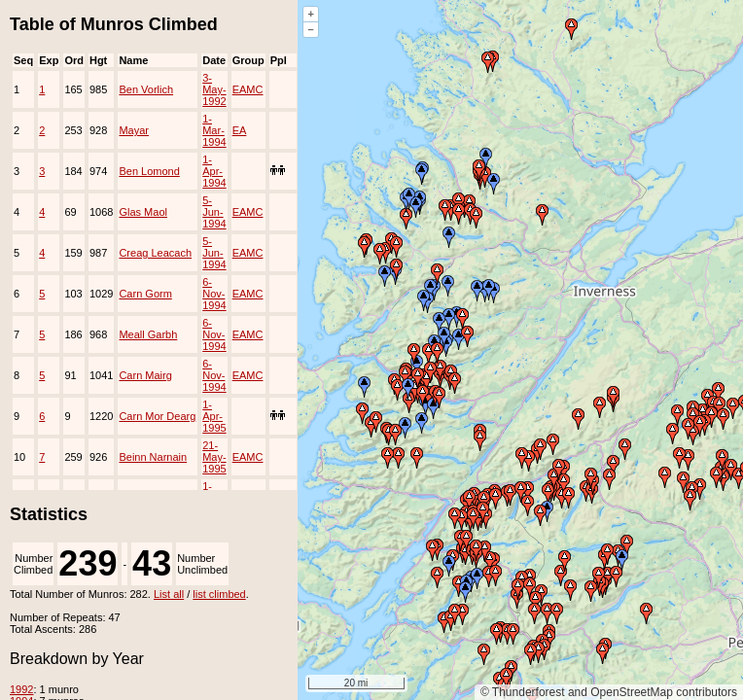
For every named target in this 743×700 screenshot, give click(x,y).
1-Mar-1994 (214, 130)
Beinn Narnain (153, 457)
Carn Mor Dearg (157, 416)
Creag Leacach (155, 253)
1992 (21, 689)
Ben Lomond (149, 171)
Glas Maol (143, 212)
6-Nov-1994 (214, 294)
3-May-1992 (214, 89)
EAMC (248, 89)
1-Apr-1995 (214, 416)
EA (240, 130)
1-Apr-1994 (214, 171)
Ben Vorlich (146, 89)
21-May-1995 (214, 457)
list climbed (219, 594)
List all (169, 594)
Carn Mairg (145, 375)
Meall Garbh (148, 334)
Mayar (134, 130)
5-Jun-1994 (214, 212)
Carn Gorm (145, 294)
